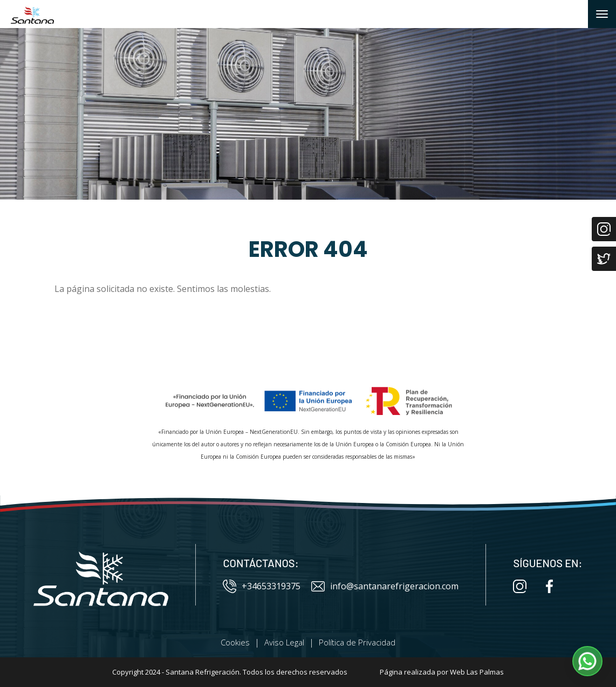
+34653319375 (262, 586)
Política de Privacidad (357, 642)
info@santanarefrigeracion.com (385, 586)
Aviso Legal (284, 642)
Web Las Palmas (477, 672)
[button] (587, 661)
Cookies (235, 642)
